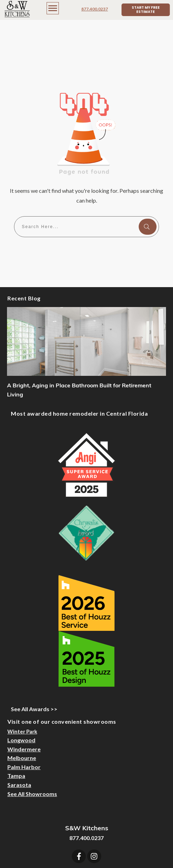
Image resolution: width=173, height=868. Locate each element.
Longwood (21, 691)
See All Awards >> (34, 660)
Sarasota (19, 736)
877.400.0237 (95, 9)
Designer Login (61, 851)
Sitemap (95, 851)
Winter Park (22, 683)
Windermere (24, 701)
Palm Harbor (24, 718)
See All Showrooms (32, 745)
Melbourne (22, 709)
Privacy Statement (134, 851)
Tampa (16, 727)
